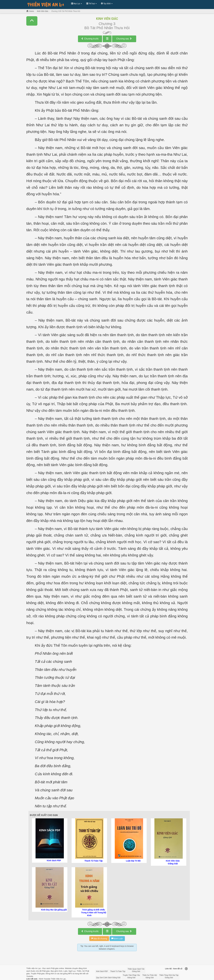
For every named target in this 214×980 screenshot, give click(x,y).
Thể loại (91, 4)
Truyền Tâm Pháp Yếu (131, 977)
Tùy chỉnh (107, 4)
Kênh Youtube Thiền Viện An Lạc (52, 979)
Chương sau (124, 39)
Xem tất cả (178, 969)
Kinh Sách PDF (102, 971)
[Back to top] (186, 969)
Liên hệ (168, 969)
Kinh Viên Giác (107, 19)
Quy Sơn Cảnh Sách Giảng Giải (108, 978)
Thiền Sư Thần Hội (150, 977)
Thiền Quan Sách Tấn (136, 970)
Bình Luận (117, 939)
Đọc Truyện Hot (47, 5)
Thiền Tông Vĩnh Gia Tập (169, 977)
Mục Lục (76, 4)
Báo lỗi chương (99, 939)
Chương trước (90, 39)
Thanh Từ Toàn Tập (118, 971)
